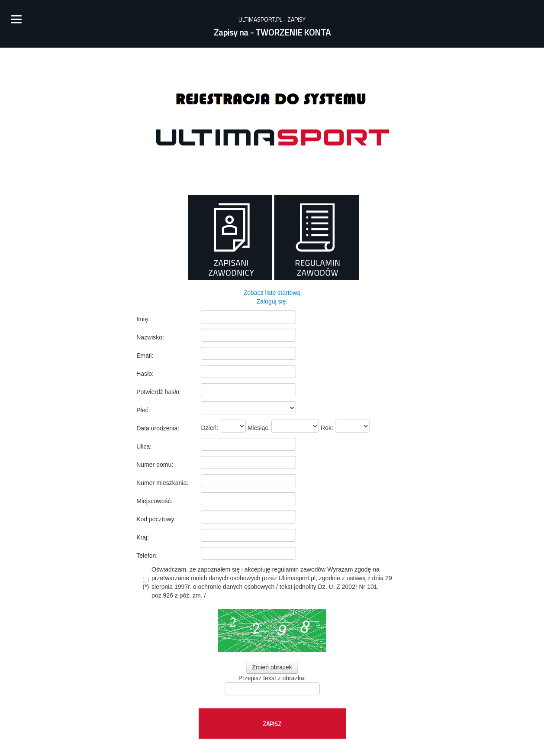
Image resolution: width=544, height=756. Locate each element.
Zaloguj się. (272, 301)
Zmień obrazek (272, 667)
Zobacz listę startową (272, 293)
